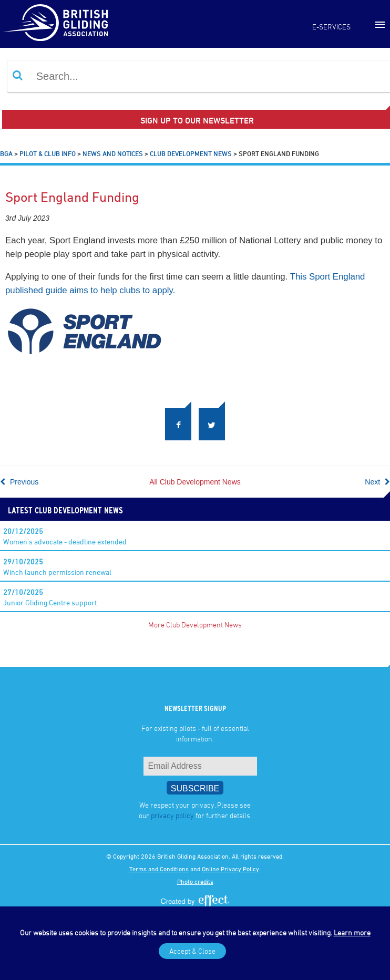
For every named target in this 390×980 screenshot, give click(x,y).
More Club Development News (195, 625)
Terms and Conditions (159, 869)
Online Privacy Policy (230, 869)
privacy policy (172, 815)
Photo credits (195, 881)
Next (377, 482)
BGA (6, 153)
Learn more (352, 932)
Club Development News (191, 153)
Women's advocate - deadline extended (65, 536)
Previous (19, 482)
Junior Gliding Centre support (50, 597)
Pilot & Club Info (48, 153)
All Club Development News (195, 482)
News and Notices (113, 153)
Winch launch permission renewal (57, 567)
